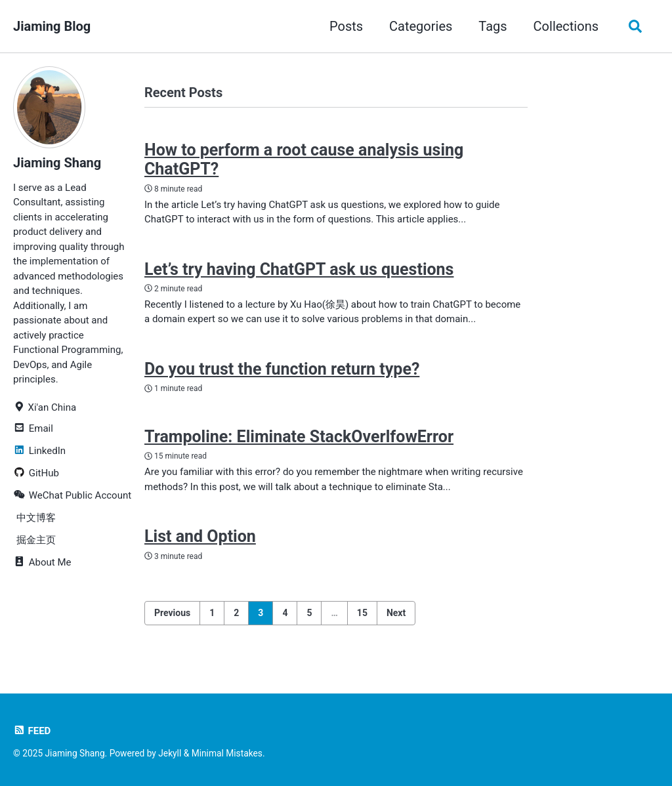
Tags (493, 26)
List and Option (200, 536)
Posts (346, 26)
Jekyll (170, 753)
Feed (32, 731)
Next (396, 613)
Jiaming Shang (57, 163)
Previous (172, 613)
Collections (566, 26)
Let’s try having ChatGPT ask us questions (299, 269)
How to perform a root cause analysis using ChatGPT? (304, 159)
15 (362, 613)
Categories (421, 26)
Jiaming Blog (52, 26)
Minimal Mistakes (227, 753)
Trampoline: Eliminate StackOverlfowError (299, 437)
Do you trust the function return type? (282, 369)
